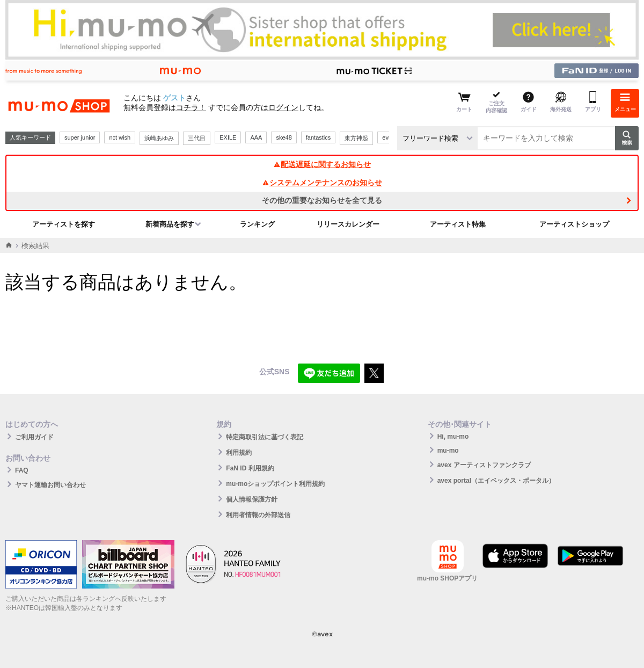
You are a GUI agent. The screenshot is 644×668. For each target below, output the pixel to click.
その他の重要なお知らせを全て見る (322, 200)
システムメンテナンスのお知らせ (322, 183)
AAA (256, 137)
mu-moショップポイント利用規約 (275, 484)
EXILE (228, 137)
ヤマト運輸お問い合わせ (50, 485)
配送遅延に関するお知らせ (322, 164)
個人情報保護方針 (252, 499)
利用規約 (239, 453)
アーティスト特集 (458, 224)
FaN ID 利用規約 (250, 468)
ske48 (284, 137)
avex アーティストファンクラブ (484, 465)
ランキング (257, 224)
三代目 (197, 138)
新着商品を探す (170, 224)
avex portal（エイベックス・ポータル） (496, 481)
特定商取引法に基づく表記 (265, 437)
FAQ (22, 470)
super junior (80, 137)
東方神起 (356, 138)
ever (388, 137)
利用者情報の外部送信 (258, 515)
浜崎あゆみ (159, 138)
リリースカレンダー (348, 224)
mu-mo (448, 451)
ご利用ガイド (34, 437)
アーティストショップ (574, 224)
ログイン (283, 107)
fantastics (318, 137)
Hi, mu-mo (453, 437)
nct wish (120, 137)
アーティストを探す (64, 224)
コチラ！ (191, 107)
